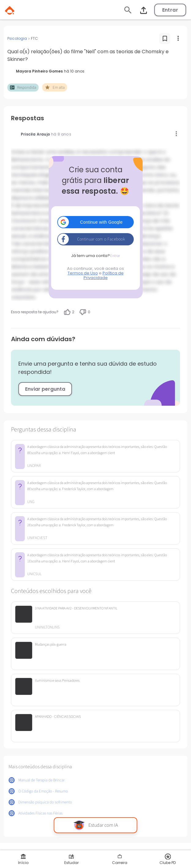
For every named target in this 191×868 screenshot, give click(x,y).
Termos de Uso (83, 273)
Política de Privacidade (104, 275)
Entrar (170, 10)
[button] (95, 222)
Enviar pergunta (45, 389)
